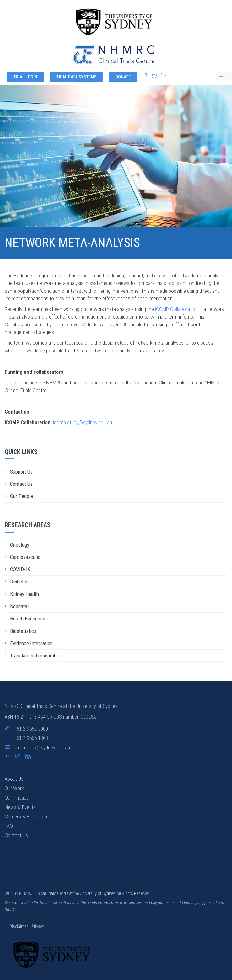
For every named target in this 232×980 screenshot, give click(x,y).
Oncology (20, 545)
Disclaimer (19, 926)
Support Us (21, 472)
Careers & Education (26, 817)
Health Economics (29, 619)
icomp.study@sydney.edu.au (83, 422)
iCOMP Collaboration (176, 309)
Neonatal (19, 606)
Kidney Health (24, 594)
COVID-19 (20, 569)
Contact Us (21, 484)
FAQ (9, 826)
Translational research (33, 656)
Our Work (14, 788)
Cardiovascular (25, 557)
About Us (14, 779)
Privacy (38, 926)
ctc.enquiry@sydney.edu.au (42, 747)
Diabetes (19, 581)
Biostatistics (23, 631)
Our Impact (16, 798)
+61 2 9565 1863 (31, 738)
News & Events (20, 807)
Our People (22, 496)
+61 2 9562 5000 (31, 729)
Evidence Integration (31, 643)
